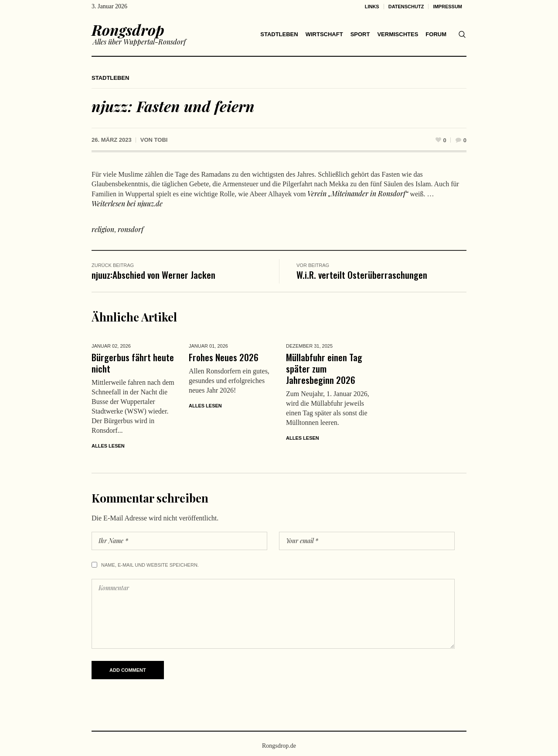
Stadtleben (110, 78)
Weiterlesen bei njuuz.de (127, 204)
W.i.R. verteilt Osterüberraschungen (362, 275)
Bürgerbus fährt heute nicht (133, 363)
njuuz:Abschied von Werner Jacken (153, 275)
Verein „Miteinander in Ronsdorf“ (357, 193)
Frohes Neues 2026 (224, 357)
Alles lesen (108, 446)
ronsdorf (131, 229)
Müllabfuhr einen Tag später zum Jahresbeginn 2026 (324, 368)
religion (103, 229)
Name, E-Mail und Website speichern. (150, 565)
